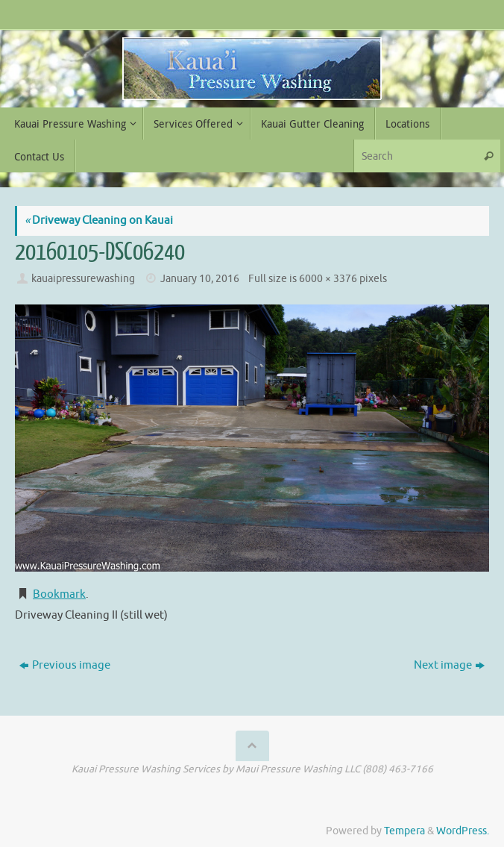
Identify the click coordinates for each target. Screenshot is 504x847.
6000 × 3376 (328, 279)
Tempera (404, 831)
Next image (449, 665)
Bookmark (59, 594)
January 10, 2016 (200, 279)
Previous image (65, 665)
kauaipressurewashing (83, 279)
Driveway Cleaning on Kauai (99, 221)
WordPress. (463, 831)
